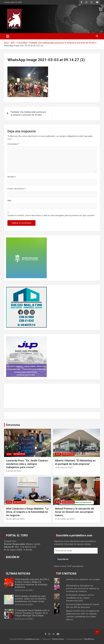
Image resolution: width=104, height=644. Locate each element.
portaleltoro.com (32, 639)
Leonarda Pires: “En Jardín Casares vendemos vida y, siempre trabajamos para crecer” (27, 464)
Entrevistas (13, 425)
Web (9, 201)
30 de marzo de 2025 (15, 519)
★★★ (9, 454)
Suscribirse (63, 559)
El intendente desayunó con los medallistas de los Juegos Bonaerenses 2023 (80, 598)
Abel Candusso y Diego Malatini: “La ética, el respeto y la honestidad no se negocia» (27, 512)
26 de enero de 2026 (24, 590)
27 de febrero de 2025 (64, 519)
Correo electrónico (17, 189)
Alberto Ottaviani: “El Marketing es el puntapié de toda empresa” (75, 462)
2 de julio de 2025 (13, 471)
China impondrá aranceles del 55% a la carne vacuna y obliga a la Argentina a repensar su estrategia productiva (32, 583)
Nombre (12, 177)
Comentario (13, 144)
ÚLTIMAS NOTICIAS (18, 574)
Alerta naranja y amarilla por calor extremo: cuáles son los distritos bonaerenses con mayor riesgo (30, 599)
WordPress (89, 639)
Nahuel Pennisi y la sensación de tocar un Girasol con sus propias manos (74, 512)
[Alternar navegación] (8, 36)
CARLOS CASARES (52, 396)
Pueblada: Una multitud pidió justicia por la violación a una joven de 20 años (28, 113)
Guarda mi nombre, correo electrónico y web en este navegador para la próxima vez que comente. (51, 215)
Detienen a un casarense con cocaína (83, 579)
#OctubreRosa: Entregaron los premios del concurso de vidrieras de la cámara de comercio (83, 588)
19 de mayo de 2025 (64, 468)
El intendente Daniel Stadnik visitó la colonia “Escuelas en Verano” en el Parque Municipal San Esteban (32, 613)
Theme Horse (58, 639)
